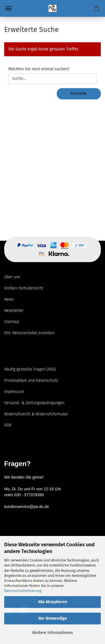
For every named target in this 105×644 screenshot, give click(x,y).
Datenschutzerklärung (23, 591)
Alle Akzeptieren (53, 602)
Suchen (79, 94)
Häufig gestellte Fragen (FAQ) (30, 369)
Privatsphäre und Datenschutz (31, 380)
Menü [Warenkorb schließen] (8, 8)
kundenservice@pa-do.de (27, 507)
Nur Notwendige (53, 618)
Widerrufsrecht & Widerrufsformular (36, 414)
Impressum (14, 392)
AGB (8, 425)
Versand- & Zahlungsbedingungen (34, 403)
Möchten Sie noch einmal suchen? (39, 69)
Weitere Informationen (53, 633)
